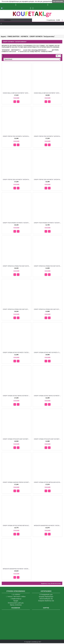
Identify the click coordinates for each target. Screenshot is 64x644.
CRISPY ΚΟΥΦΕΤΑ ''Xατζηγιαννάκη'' (42, 36)
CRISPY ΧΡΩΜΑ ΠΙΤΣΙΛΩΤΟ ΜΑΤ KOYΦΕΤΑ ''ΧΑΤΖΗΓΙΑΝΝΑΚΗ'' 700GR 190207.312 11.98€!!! (48, 439)
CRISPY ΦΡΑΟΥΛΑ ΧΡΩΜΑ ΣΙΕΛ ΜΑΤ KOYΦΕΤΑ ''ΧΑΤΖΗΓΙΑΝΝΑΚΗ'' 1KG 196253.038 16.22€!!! (17, 309)
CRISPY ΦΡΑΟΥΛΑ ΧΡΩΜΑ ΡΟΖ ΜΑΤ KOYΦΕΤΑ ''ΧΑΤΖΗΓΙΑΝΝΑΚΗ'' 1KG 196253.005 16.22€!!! (17, 266)
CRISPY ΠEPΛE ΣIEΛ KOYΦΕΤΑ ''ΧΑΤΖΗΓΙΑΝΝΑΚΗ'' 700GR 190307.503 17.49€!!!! (48, 180)
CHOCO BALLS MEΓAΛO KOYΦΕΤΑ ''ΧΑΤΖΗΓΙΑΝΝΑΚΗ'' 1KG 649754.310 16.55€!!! (48, 93)
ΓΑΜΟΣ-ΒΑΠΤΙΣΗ (13, 36)
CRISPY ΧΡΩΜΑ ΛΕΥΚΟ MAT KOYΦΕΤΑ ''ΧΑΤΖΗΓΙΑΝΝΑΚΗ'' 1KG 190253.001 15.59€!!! (48, 352)
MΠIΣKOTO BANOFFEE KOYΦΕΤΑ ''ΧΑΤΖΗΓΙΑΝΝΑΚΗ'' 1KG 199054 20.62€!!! (17, 569)
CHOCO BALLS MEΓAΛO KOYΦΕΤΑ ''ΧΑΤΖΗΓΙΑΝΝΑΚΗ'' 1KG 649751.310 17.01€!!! (17, 93)
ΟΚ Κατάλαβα (58, 1)
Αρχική (3, 36)
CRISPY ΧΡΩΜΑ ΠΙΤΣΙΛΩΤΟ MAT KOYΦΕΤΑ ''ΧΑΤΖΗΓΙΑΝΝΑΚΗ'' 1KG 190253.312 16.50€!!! (17, 439)
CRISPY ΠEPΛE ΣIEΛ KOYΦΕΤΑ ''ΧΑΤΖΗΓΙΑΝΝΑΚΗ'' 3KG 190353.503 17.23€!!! (17, 180)
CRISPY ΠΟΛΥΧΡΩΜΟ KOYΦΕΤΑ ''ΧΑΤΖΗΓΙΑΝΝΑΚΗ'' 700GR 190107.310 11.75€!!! (48, 223)
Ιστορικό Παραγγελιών (46, 597)
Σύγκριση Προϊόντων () (46, 601)
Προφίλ (16, 601)
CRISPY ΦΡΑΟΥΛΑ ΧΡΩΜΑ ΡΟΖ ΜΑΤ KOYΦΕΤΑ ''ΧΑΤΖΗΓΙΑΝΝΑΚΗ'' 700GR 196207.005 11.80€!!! (48, 266)
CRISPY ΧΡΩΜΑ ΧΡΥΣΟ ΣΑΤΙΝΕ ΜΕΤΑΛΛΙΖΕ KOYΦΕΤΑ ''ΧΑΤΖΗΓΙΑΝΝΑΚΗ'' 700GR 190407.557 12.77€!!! (17, 526)
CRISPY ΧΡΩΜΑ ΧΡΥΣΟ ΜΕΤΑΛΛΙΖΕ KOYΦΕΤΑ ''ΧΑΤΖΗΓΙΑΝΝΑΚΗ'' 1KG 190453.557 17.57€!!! (48, 482)
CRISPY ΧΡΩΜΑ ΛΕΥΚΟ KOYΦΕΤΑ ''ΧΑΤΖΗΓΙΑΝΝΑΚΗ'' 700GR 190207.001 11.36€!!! (17, 352)
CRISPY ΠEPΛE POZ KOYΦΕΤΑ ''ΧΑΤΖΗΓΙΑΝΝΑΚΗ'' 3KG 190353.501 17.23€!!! (48, 136)
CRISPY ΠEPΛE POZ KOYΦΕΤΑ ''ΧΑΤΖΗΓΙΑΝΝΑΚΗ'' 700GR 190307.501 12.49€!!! (17, 136)
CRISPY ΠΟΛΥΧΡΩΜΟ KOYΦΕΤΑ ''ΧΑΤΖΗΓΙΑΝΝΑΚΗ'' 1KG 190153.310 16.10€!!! (17, 223)
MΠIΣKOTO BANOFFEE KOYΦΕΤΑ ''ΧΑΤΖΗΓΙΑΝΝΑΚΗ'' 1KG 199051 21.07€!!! (48, 526)
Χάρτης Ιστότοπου (16, 605)
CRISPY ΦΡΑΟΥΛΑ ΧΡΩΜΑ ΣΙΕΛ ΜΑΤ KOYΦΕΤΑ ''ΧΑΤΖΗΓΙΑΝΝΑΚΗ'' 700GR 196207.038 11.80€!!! (48, 309)
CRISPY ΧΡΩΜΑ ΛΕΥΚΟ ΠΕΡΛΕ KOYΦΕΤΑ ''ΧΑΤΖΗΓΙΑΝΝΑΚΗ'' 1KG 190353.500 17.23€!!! (17, 396)
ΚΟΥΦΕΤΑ (25, 36)
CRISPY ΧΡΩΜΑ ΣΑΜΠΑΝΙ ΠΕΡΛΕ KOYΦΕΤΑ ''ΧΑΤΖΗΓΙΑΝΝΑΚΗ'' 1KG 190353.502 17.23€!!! (17, 482)
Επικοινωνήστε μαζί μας (16, 603)
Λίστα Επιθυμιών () (46, 599)
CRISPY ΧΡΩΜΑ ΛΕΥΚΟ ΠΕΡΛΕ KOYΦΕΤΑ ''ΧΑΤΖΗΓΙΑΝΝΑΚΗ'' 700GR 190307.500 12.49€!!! (48, 396)
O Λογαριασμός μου (46, 595)
